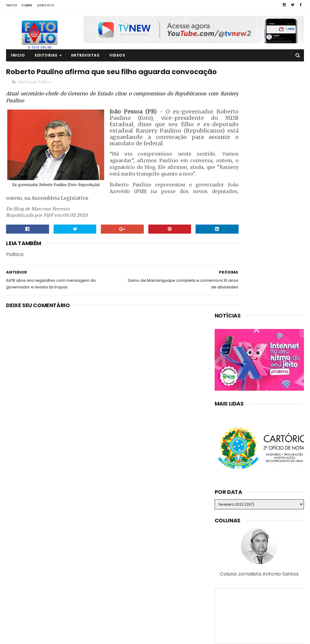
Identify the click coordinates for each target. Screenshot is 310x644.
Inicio (12, 5)
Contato (46, 5)
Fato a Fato (54, 636)
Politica (45, 96)
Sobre (27, 5)
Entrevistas (85, 55)
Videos (117, 55)
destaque (27, 96)
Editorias (46, 55)
